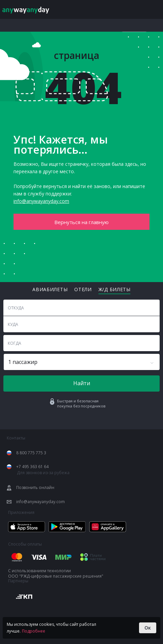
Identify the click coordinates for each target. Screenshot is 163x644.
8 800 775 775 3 (31, 453)
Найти (82, 383)
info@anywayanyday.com (41, 201)
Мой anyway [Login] (137, 9)
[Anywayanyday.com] (30, 9)
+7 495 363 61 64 (32, 467)
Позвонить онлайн (35, 488)
